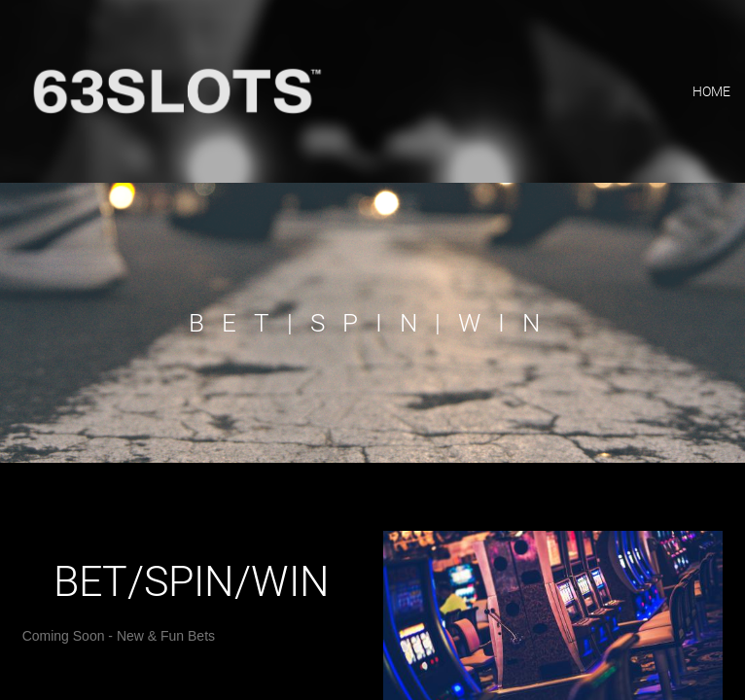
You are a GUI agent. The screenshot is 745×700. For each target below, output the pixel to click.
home (711, 91)
